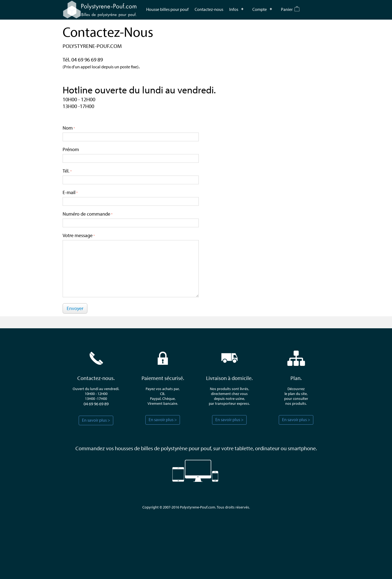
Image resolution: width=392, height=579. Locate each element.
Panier (287, 9)
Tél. (66, 171)
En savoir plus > (96, 420)
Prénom (71, 149)
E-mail (69, 192)
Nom (68, 128)
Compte (260, 9)
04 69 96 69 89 (96, 404)
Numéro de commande (86, 214)
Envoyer (75, 308)
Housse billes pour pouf (167, 9)
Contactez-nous (209, 9)
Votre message (78, 235)
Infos (234, 9)
